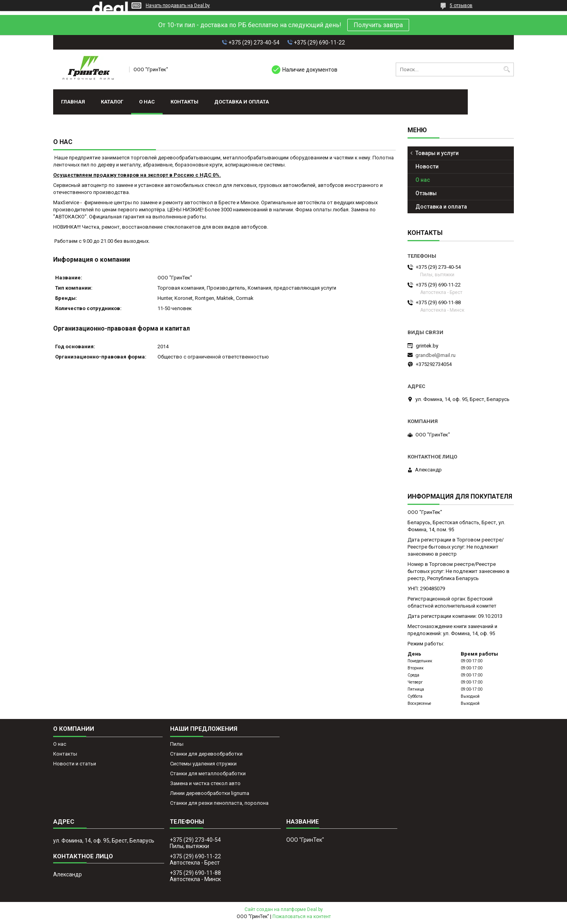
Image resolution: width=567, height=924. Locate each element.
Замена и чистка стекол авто (205, 783)
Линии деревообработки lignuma (210, 793)
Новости (427, 166)
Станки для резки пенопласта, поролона (219, 803)
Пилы (177, 744)
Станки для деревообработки (206, 754)
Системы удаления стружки (203, 764)
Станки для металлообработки (208, 773)
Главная (73, 102)
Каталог (112, 102)
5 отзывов (461, 6)
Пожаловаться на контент (302, 917)
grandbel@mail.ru (435, 355)
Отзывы (426, 193)
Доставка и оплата (242, 102)
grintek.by (427, 346)
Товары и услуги (437, 153)
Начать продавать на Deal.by (178, 6)
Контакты (184, 102)
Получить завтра (378, 25)
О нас (147, 102)
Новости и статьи (75, 764)
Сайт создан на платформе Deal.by (284, 909)
